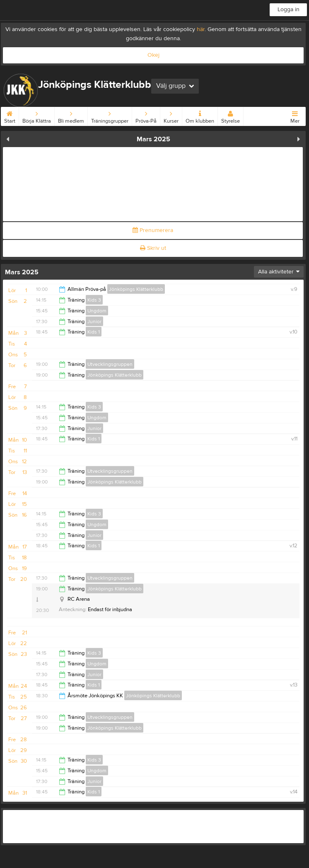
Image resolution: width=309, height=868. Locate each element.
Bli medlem (71, 116)
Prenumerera (153, 230)
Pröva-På (146, 116)
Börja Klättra (37, 116)
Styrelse (231, 116)
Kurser (171, 116)
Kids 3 (94, 300)
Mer (295, 116)
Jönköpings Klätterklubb (136, 289)
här (201, 29)
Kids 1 (94, 332)
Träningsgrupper (110, 116)
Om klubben (200, 116)
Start (10, 116)
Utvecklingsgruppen (110, 364)
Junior (94, 322)
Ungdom (97, 311)
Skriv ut (153, 248)
